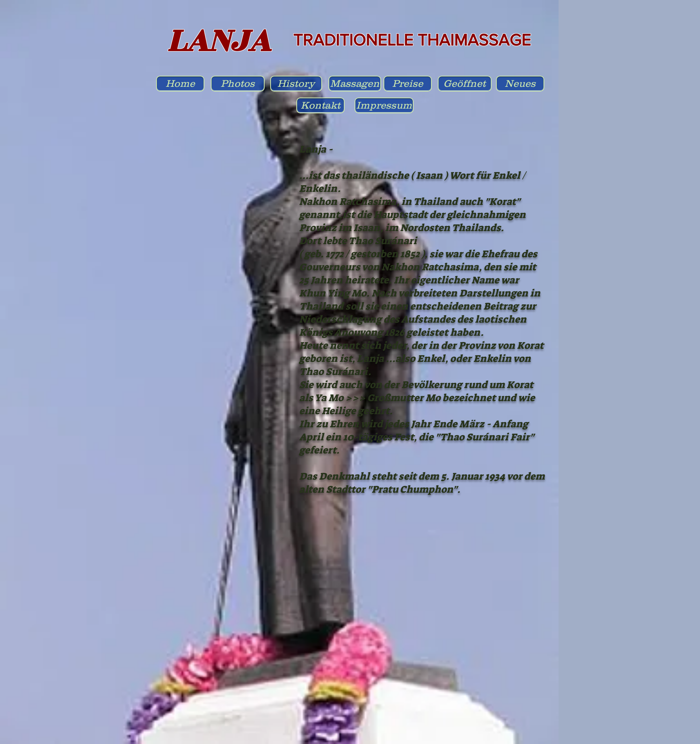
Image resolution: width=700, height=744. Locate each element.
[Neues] (520, 84)
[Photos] (238, 84)
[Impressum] (384, 105)
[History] (296, 84)
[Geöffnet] (465, 84)
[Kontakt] (320, 105)
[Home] (180, 84)
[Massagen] (355, 84)
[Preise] (408, 84)
